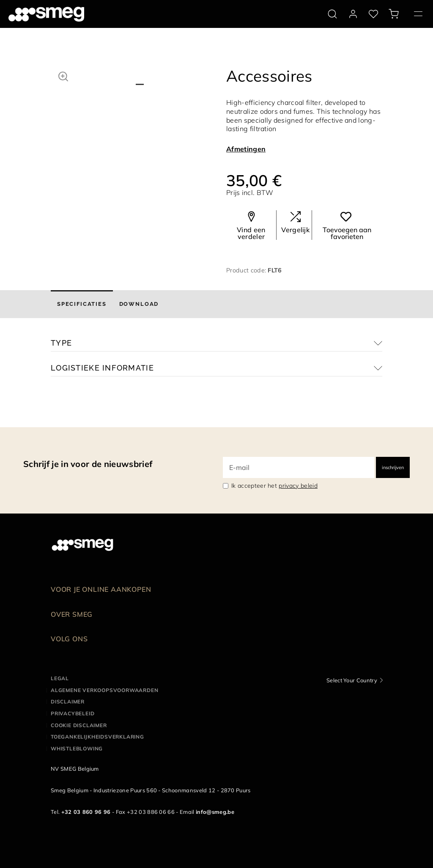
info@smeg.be (215, 812)
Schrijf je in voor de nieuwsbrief (88, 464)
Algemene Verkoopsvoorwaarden (104, 690)
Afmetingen (246, 149)
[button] (63, 75)
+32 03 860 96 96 (86, 812)
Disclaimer (68, 702)
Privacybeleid (73, 713)
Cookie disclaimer (79, 725)
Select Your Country (352, 680)
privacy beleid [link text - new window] (298, 486)
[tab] (82, 304)
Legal (60, 678)
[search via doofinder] (332, 14)
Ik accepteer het (274, 486)
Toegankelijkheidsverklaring (97, 737)
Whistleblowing (77, 749)
